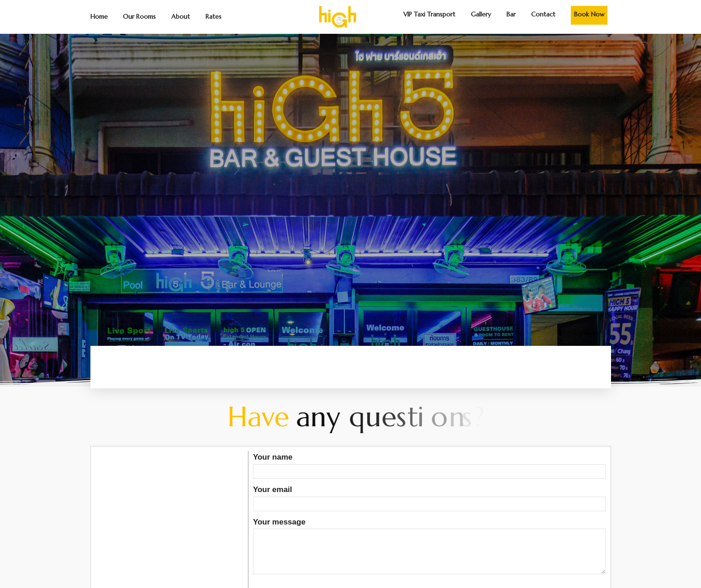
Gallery (481, 14)
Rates (213, 16)
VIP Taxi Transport (429, 14)
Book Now (589, 14)
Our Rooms (139, 16)
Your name (430, 464)
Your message (430, 547)
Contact (543, 14)
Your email (430, 497)
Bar (511, 14)
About (181, 16)
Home (99, 16)
